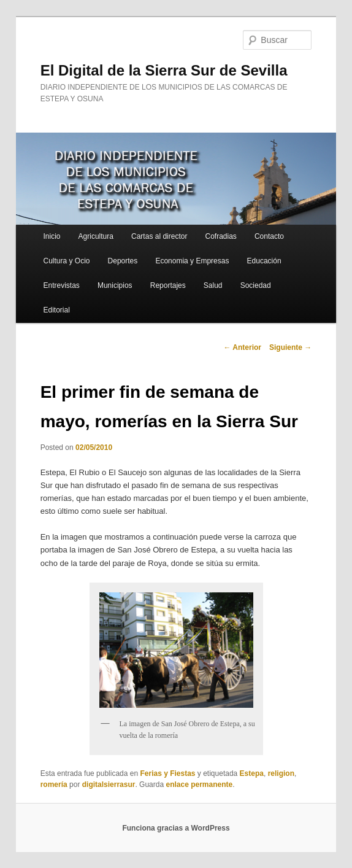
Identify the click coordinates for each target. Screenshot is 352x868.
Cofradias (221, 236)
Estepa (252, 773)
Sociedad (256, 285)
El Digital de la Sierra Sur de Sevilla (164, 70)
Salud (213, 285)
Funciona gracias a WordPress (176, 828)
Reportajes (168, 285)
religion (281, 773)
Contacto (269, 236)
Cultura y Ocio (66, 261)
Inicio (52, 236)
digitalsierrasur (109, 785)
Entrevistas (61, 285)
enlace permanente (199, 785)
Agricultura (96, 236)
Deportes (123, 261)
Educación (264, 261)
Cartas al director (159, 236)
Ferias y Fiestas (167, 773)
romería (54, 785)
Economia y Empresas (192, 261)
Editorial (56, 310)
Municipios (115, 285)
